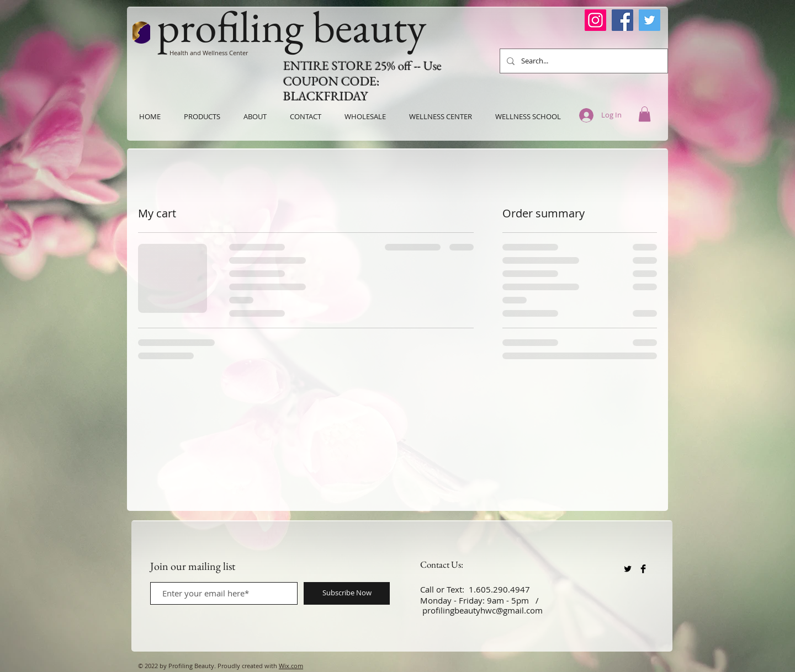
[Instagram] (595, 20)
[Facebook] (622, 20)
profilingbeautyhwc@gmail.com (483, 610)
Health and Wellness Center (209, 53)
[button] (645, 114)
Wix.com (291, 666)
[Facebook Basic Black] (643, 569)
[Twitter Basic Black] (628, 569)
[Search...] (583, 61)
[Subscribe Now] (347, 593)
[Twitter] (650, 20)
